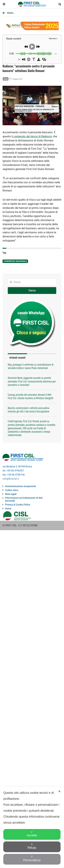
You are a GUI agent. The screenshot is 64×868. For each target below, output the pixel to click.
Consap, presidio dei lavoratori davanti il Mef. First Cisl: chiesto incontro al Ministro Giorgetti (30, 396)
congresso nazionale (15, 261)
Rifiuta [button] (32, 846)
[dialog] (32, 827)
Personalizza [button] (32, 859)
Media (10, 13)
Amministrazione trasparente (21, 486)
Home (8, 509)
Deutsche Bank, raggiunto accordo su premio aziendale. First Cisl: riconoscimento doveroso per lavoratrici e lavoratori (32, 381)
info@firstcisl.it (11, 479)
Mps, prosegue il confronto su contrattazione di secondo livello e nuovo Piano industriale (31, 366)
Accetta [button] (32, 834)
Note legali (11, 494)
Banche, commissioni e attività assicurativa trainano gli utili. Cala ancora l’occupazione (29, 410)
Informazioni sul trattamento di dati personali (24, 499)
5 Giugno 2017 (16, 79)
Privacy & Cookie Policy (18, 505)
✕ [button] (59, 791)
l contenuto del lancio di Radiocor (32, 136)
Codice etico (12, 490)
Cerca (32, 290)
